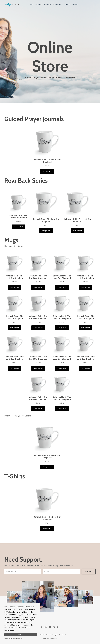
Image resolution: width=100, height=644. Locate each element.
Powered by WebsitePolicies (13, 638)
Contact (75, 5)
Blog (31, 5)
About (68, 5)
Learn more (9, 630)
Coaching (39, 5)
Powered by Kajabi (50, 638)
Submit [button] (89, 572)
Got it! (21, 635)
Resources (58, 5)
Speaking (48, 5)
